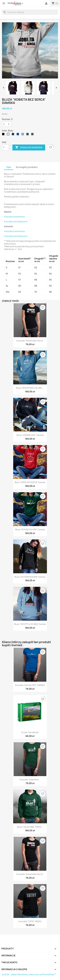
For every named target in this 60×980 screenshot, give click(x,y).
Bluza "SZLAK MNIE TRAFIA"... (30, 827)
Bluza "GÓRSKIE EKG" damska (30, 435)
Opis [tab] (9, 167)
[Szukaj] (30, 12)
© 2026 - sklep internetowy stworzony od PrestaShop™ (29, 975)
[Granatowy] (13, 135)
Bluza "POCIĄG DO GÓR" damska (30, 530)
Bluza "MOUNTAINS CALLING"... (30, 388)
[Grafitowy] (33, 135)
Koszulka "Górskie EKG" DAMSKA (30, 685)
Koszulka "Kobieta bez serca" (30, 341)
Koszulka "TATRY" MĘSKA (30, 921)
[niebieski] (18, 135)
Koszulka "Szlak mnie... (30, 780)
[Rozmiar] (7, 124)
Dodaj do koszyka (29, 147)
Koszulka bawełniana (14, 217)
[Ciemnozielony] (28, 135)
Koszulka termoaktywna (16, 222)
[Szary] (23, 135)
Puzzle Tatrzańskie (30, 732)
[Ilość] (5, 147)
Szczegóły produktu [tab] (27, 167)
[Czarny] (4, 135)
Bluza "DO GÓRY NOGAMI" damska (30, 577)
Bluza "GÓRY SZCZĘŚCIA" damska (30, 482)
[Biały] (9, 135)
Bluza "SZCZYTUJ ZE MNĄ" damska (30, 624)
